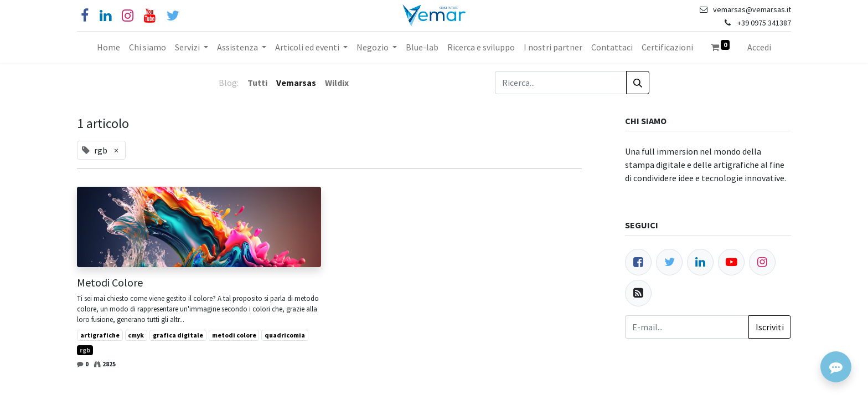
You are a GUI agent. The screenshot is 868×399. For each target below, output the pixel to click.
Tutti (257, 83)
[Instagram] (128, 16)
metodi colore (234, 335)
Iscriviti (770, 327)
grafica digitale (178, 335)
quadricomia (285, 335)
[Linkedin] (105, 16)
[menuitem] (108, 47)
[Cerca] (638, 83)
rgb (85, 350)
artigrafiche (100, 335)
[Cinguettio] (173, 16)
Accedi (759, 47)
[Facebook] (85, 16)
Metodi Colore (110, 283)
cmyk (136, 335)
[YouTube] (150, 16)
